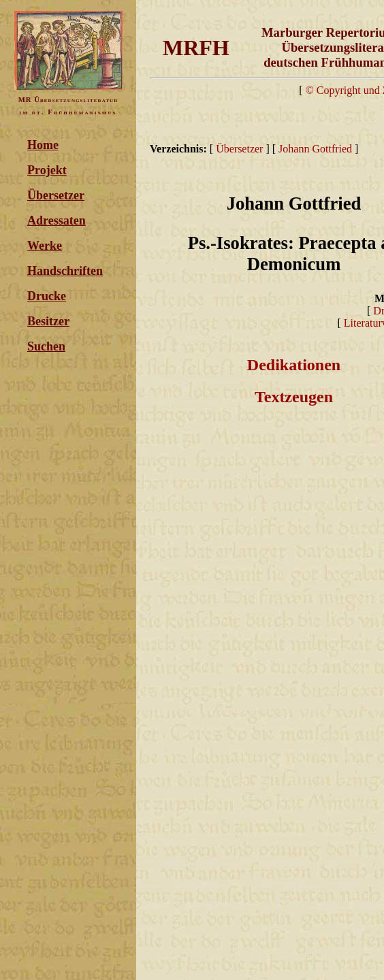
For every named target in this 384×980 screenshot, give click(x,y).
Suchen (46, 346)
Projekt (47, 170)
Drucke (47, 296)
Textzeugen (294, 397)
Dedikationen (294, 365)
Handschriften (65, 271)
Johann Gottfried (315, 149)
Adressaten (57, 220)
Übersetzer (56, 195)
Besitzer (48, 321)
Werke (45, 246)
